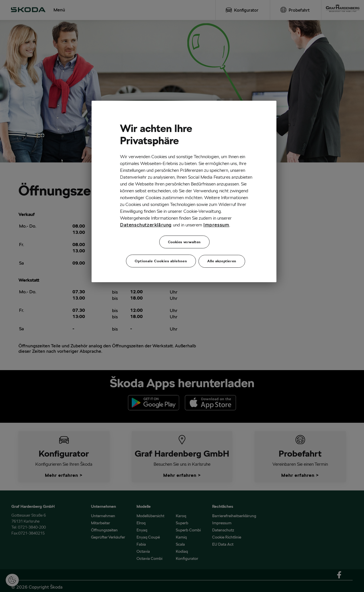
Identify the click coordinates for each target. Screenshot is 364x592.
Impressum (216, 225)
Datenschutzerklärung (146, 225)
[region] (184, 191)
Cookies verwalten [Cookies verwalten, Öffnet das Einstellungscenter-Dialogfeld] (184, 242)
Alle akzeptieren (222, 259)
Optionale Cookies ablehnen (161, 259)
